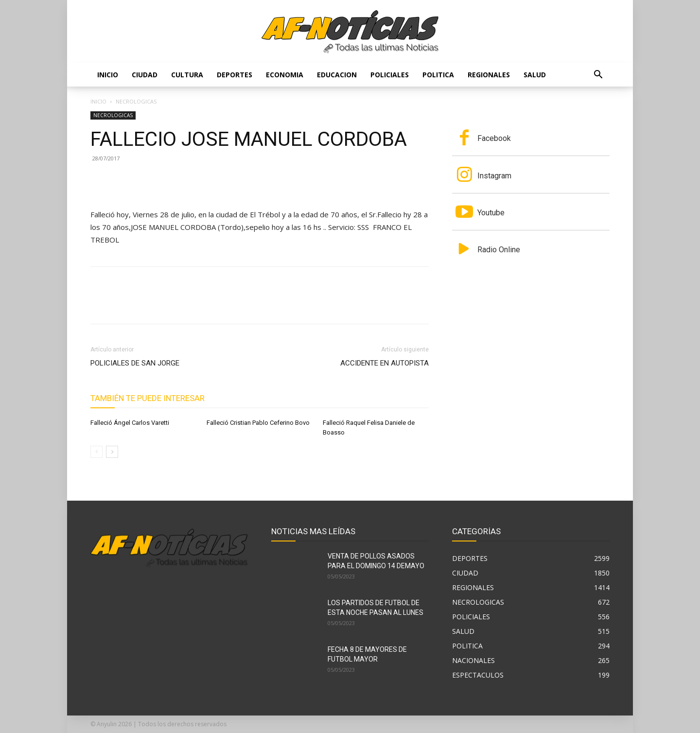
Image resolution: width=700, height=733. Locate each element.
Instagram (494, 176)
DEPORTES (235, 75)
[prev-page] (96, 452)
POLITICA (438, 75)
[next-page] (112, 452)
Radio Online (499, 250)
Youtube (491, 213)
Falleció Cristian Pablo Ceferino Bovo (258, 423)
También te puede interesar (148, 398)
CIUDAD (145, 75)
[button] (598, 76)
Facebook (494, 138)
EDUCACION (337, 75)
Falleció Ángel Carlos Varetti (130, 423)
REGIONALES (489, 75)
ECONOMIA (285, 75)
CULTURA (187, 75)
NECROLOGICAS (113, 115)
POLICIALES (390, 75)
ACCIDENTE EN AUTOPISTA (385, 363)
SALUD (535, 75)
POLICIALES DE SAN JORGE (135, 363)
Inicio (108, 75)
